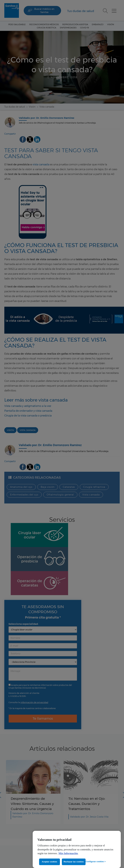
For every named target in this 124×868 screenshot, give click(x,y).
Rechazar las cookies (74, 862)
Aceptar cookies (50, 862)
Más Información (68, 853)
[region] (77, 849)
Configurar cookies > (96, 862)
